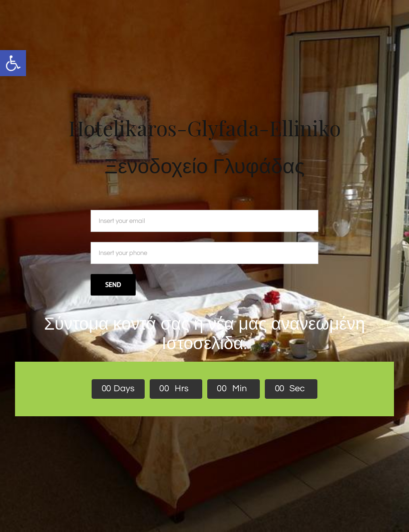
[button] (13, 63)
